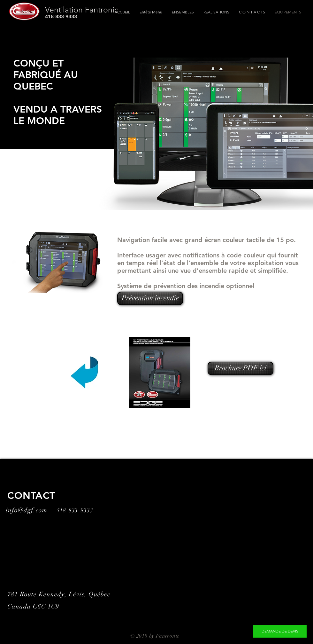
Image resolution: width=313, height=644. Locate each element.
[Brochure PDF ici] (240, 368)
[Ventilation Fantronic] (112, 10)
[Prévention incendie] (150, 298)
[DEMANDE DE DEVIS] (280, 631)
